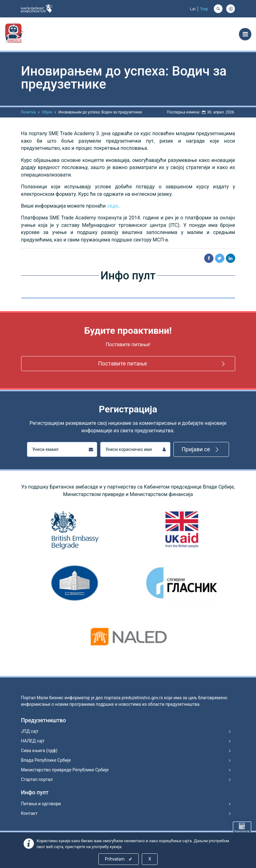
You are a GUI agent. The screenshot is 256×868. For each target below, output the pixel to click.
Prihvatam (119, 859)
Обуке (47, 112)
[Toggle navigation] (245, 34)
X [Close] (150, 859)
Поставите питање (162, 364)
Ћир (204, 9)
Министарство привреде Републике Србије (65, 770)
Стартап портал (37, 779)
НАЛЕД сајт (33, 741)
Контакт (29, 813)
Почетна (28, 112)
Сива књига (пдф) (39, 751)
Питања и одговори (41, 804)
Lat (193, 9)
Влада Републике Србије (46, 760)
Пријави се (201, 450)
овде (112, 206)
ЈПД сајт (30, 731)
